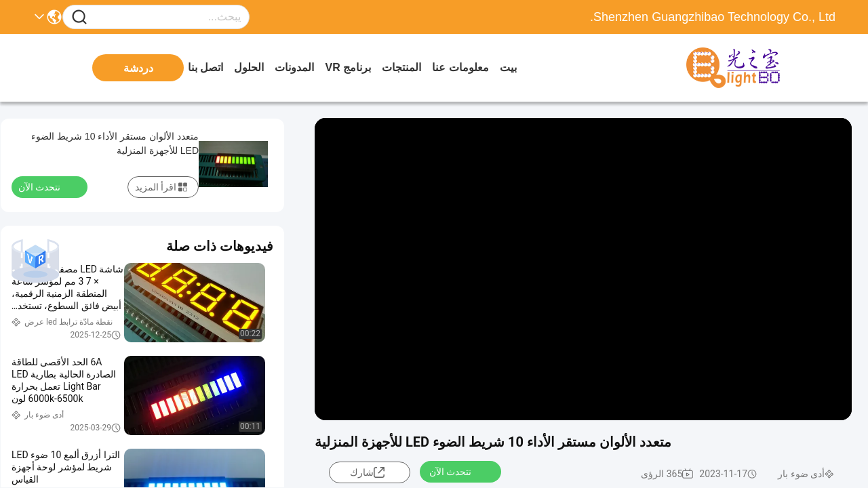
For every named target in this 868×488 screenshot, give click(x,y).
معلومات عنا (460, 67)
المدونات (294, 67)
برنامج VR (348, 67)
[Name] (79, 17)
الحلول (249, 67)
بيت (508, 67)
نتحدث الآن (458, 471)
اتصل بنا (205, 67)
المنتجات (401, 67)
